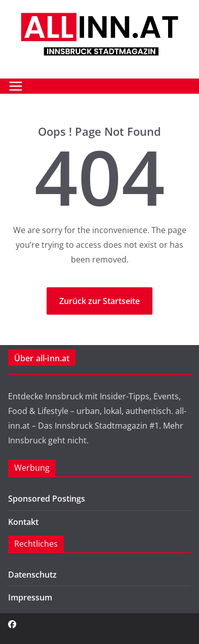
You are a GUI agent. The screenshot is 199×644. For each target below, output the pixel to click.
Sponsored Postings (47, 499)
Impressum (30, 597)
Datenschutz (32, 575)
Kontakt (23, 522)
